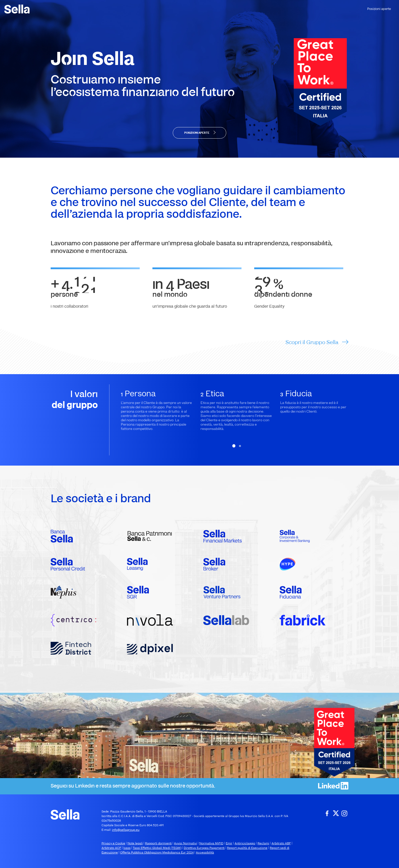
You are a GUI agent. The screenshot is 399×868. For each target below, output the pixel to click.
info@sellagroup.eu (126, 830)
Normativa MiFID (211, 844)
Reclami (263, 844)
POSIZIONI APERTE (197, 133)
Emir (229, 844)
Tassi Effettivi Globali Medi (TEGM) (157, 848)
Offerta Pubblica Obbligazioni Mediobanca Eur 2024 (157, 853)
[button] (234, 445)
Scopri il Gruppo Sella (312, 342)
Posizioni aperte (379, 9)
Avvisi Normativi (186, 844)
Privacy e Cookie (113, 844)
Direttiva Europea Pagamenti (204, 848)
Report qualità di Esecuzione (247, 848)
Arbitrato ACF (111, 848)
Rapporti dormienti (158, 844)
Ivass (127, 848)
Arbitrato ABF (281, 844)
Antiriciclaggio (245, 844)
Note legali (135, 844)
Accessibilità (205, 853)
